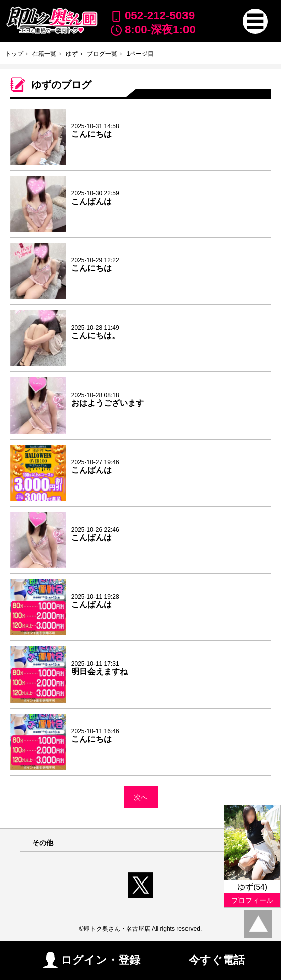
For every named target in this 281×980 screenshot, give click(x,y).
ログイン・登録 (91, 960)
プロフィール (252, 900)
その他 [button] (43, 843)
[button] (255, 21)
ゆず (72, 54)
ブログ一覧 (102, 54)
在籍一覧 (44, 54)
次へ (141, 797)
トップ (14, 54)
